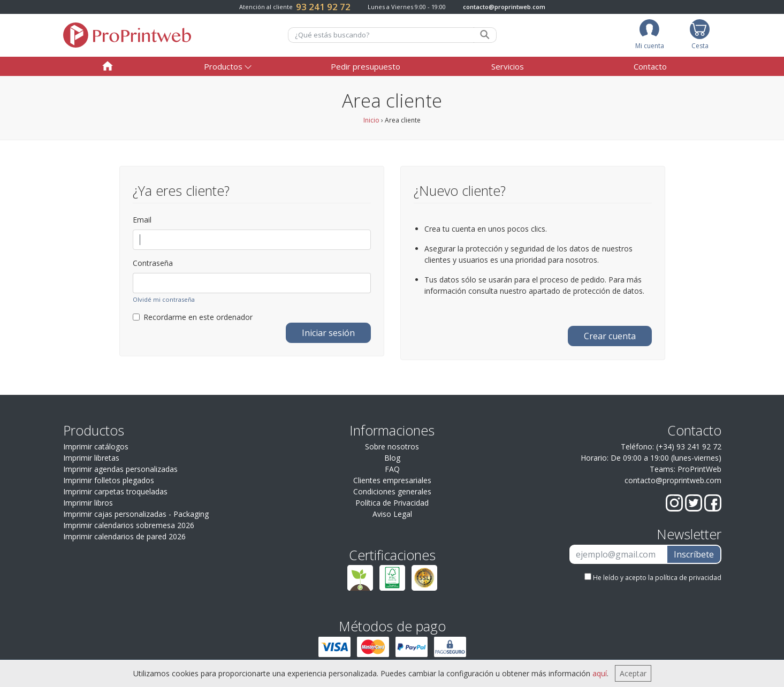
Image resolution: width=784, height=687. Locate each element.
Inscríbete (694, 554)
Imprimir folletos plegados (109, 480)
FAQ (392, 469)
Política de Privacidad (392, 503)
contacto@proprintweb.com (504, 7)
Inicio (371, 120)
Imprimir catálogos (96, 446)
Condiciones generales (392, 491)
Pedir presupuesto (366, 66)
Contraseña (153, 263)
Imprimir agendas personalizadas (120, 469)
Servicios (508, 66)
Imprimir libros (88, 503)
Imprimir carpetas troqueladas (115, 491)
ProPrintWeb (699, 469)
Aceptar (633, 673)
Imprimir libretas (91, 458)
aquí (600, 673)
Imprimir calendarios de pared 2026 (124, 536)
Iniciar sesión (328, 333)
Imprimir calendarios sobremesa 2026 (129, 525)
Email (142, 220)
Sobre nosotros (392, 446)
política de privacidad (688, 578)
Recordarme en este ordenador (193, 317)
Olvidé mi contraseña (164, 299)
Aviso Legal (392, 514)
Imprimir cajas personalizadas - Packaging (136, 514)
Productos (223, 66)
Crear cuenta (610, 336)
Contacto (650, 66)
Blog (392, 458)
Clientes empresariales (392, 480)
